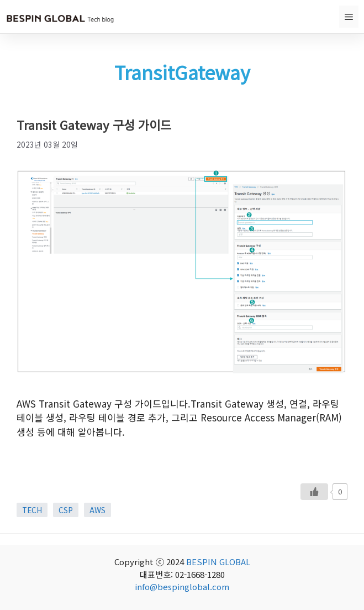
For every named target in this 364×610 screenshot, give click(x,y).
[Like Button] (314, 492)
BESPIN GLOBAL (218, 562)
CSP (66, 510)
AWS (97, 510)
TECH (32, 510)
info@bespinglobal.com (182, 586)
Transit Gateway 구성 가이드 (94, 124)
